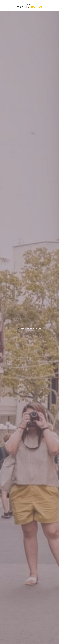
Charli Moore (23, 328)
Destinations (32, 328)
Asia (28, 328)
